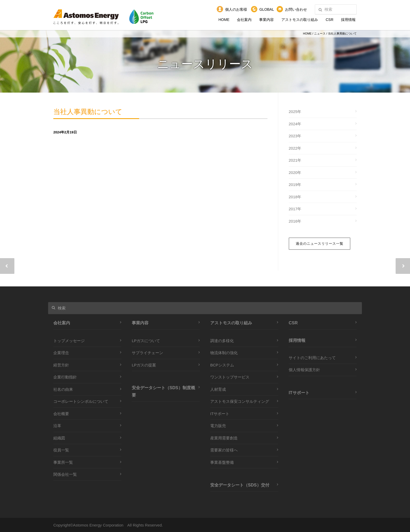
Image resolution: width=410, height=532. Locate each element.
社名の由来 (63, 389)
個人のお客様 (236, 9)
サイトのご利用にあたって (312, 358)
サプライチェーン (147, 353)
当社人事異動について (101, 113)
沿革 (57, 426)
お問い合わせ (296, 9)
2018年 (295, 197)
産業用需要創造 (224, 438)
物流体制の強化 (224, 353)
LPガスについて (146, 341)
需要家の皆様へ (224, 450)
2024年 (295, 124)
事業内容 (266, 20)
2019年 (295, 185)
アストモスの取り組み (300, 20)
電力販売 (218, 426)
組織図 (59, 438)
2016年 (295, 221)
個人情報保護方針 (304, 370)
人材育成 (218, 389)
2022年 (295, 148)
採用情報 (348, 20)
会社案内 (244, 20)
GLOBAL (267, 9)
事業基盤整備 (222, 462)
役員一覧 (61, 450)
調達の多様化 (222, 341)
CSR (329, 20)
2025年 (295, 112)
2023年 (295, 136)
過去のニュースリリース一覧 (320, 244)
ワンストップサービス (230, 377)
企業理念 (61, 353)
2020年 (295, 172)
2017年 (295, 209)
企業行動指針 (65, 377)
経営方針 (61, 365)
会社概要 (61, 414)
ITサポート (220, 414)
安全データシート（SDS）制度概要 (163, 391)
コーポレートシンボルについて (81, 401)
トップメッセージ (69, 341)
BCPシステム (222, 365)
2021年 (295, 160)
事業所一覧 (63, 462)
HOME (224, 20)
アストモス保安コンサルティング (240, 401)
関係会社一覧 (65, 474)
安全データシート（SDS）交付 (240, 485)
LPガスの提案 (144, 365)
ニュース (320, 33)
